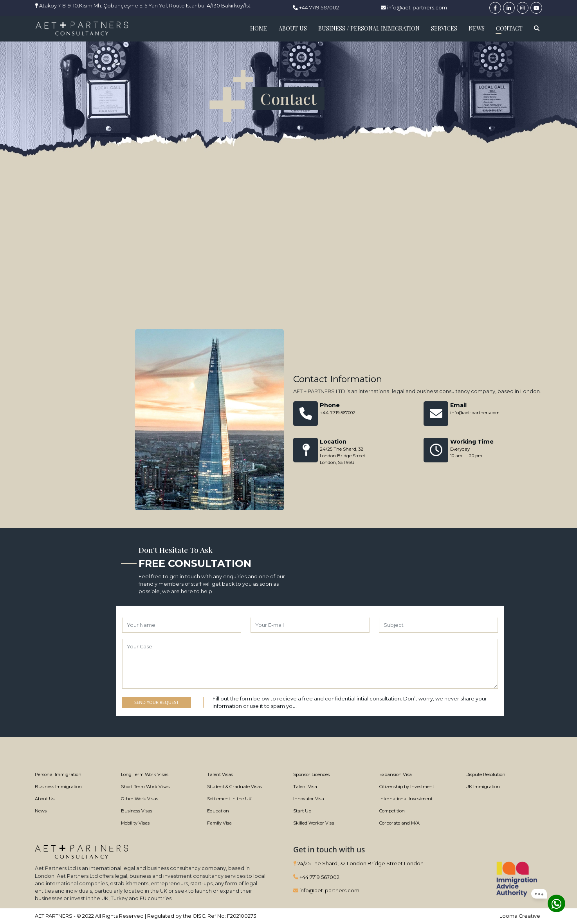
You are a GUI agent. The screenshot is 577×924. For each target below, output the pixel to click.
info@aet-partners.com (414, 8)
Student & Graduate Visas (234, 787)
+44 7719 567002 (316, 8)
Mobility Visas (135, 823)
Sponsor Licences (311, 774)
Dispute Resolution (485, 774)
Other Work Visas (140, 799)
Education (218, 811)
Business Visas (137, 811)
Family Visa (219, 823)
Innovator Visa (309, 799)
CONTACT (509, 28)
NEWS (477, 28)
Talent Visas (220, 774)
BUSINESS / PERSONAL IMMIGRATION (369, 28)
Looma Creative (520, 916)
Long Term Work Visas (145, 774)
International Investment (406, 799)
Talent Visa (305, 787)
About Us (45, 799)
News (41, 811)
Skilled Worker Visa (314, 823)
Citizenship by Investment (407, 787)
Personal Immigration (58, 774)
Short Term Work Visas (145, 787)
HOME (259, 28)
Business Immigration (58, 787)
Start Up (302, 811)
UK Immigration (483, 787)
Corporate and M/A (399, 823)
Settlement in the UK (229, 799)
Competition (392, 811)
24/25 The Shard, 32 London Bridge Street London (358, 864)
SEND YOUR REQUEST (157, 702)
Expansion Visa (396, 774)
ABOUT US (293, 28)
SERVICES (444, 28)
